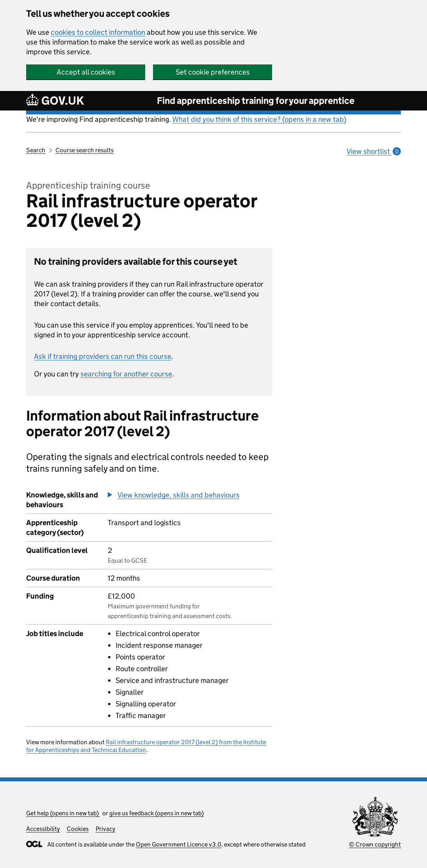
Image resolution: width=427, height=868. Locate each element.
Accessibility (43, 829)
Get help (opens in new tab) (63, 813)
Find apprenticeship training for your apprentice (256, 101)
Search (36, 150)
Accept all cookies (86, 72)
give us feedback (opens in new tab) (157, 813)
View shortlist (374, 151)
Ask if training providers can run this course (103, 356)
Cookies (78, 829)
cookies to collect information (98, 32)
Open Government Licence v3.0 (179, 844)
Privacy (105, 829)
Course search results (85, 150)
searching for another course (126, 374)
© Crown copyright (375, 844)
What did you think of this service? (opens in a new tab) (259, 119)
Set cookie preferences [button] (213, 72)
